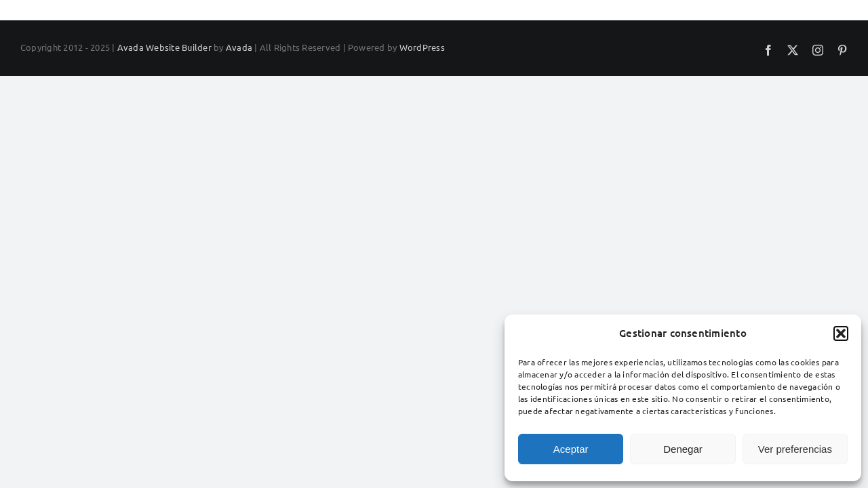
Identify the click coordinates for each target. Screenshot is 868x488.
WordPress (422, 47)
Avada (239, 47)
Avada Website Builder (164, 47)
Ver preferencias (795, 449)
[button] (841, 333)
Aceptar (571, 449)
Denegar (683, 449)
